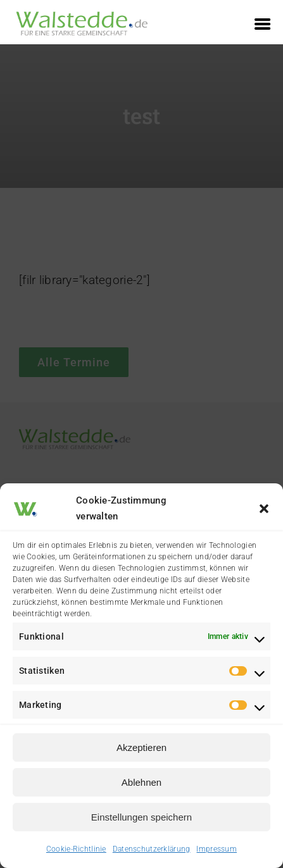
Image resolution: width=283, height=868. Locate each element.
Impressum (217, 849)
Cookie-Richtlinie (76, 849)
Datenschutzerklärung (152, 849)
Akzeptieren (141, 747)
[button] (264, 509)
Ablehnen (141, 782)
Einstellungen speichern (141, 817)
